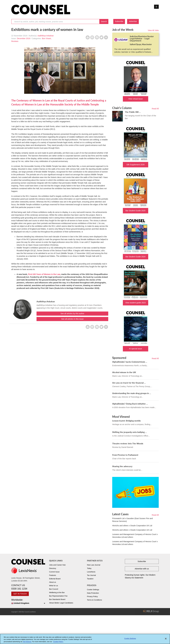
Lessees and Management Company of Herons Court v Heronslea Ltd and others (135, 536)
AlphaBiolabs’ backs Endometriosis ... (130, 362)
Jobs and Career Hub (57, 565)
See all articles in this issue (72, 319)
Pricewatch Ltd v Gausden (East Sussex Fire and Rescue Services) (132, 520)
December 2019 (24, 38)
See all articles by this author (72, 314)
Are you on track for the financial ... (129, 383)
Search (104, 21)
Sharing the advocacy (122, 466)
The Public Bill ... (133, 112)
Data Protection (93, 593)
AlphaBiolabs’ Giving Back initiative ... (130, 404)
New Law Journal (94, 565)
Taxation (90, 579)
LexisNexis (91, 572)
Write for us (54, 586)
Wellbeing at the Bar (57, 592)
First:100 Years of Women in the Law (44, 274)
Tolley (89, 568)
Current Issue (54, 572)
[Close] (166, 639)
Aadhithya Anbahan (46, 36)
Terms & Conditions (94, 600)
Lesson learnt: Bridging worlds (126, 421)
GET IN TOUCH (20, 594)
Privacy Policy (92, 596)
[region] (85, 639)
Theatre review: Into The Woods (128, 443)
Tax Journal (91, 575)
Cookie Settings (93, 590)
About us (53, 582)
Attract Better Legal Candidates (61, 603)
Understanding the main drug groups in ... (132, 393)
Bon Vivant (46, 38)
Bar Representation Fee (58, 596)
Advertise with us (142, 569)
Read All (155, 109)
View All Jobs (153, 30)
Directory (53, 568)
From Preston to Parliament (125, 455)
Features (53, 575)
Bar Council (54, 589)
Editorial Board (55, 579)
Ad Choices (27, 642)
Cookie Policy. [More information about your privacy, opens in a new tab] (58, 642)
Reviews (15, 41)
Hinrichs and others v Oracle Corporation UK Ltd (132, 526)
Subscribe (119, 21)
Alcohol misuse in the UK (124, 372)
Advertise (133, 21)
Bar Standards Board (57, 599)
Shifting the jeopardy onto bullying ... (129, 432)
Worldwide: (28, 602)
